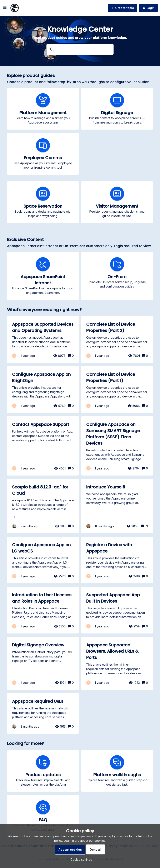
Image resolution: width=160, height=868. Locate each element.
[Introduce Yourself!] (117, 506)
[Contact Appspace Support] (43, 446)
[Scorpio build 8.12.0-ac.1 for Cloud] (43, 506)
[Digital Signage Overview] (43, 663)
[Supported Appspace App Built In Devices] (117, 610)
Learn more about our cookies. (85, 841)
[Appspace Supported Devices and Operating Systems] (43, 339)
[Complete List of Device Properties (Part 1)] (117, 390)
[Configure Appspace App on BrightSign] (43, 390)
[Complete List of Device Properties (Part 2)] (117, 339)
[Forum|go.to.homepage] (15, 8)
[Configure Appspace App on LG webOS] (43, 560)
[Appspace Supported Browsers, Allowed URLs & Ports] (117, 663)
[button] (80, 860)
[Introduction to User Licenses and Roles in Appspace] (43, 610)
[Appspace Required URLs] (43, 713)
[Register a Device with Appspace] (117, 560)
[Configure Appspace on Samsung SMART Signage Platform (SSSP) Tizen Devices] (117, 446)
